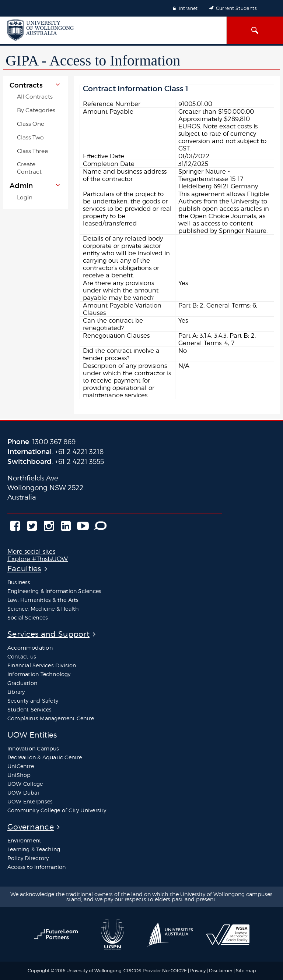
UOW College (25, 784)
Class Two (30, 137)
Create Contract (29, 168)
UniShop (19, 775)
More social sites (31, 551)
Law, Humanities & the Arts (43, 600)
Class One (31, 124)
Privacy (198, 971)
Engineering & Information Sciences (54, 591)
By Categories (36, 110)
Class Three (32, 151)
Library (16, 692)
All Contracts (35, 97)
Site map (246, 971)
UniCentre (21, 766)
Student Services (29, 709)
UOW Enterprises (30, 801)
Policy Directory (28, 858)
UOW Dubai (23, 793)
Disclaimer (221, 971)
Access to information (36, 867)
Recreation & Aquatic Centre (45, 757)
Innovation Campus (33, 748)
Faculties (24, 569)
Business (19, 582)
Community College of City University (57, 810)
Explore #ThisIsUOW (38, 559)
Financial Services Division (42, 665)
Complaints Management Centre (51, 718)
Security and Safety (33, 701)
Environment (24, 840)
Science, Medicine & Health (43, 609)
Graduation (22, 683)
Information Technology (39, 674)
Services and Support (48, 634)
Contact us (22, 656)
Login (25, 197)
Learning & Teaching (34, 849)
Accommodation (30, 648)
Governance (31, 827)
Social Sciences (28, 617)
